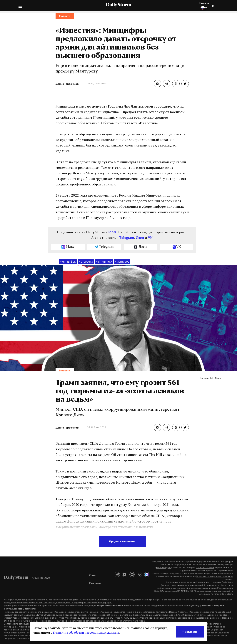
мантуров (122, 262)
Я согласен (190, 632)
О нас (93, 575)
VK (150, 238)
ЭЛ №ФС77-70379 (205, 567)
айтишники (104, 262)
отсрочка (86, 262)
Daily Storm (118, 5)
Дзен (140, 238)
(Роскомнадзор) (164, 567)
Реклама (95, 583)
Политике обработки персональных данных (86, 633)
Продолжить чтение (122, 541)
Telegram (127, 238)
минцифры (68, 262)
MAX (112, 232)
